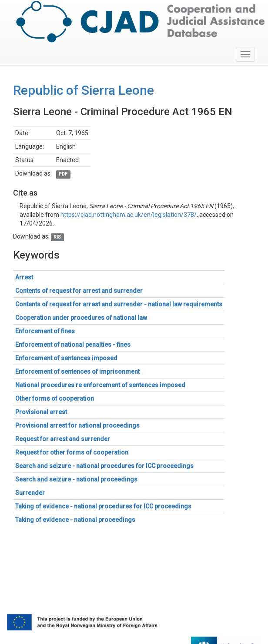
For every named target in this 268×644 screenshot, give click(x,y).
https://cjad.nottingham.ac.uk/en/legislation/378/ (129, 215)
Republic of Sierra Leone (84, 90)
